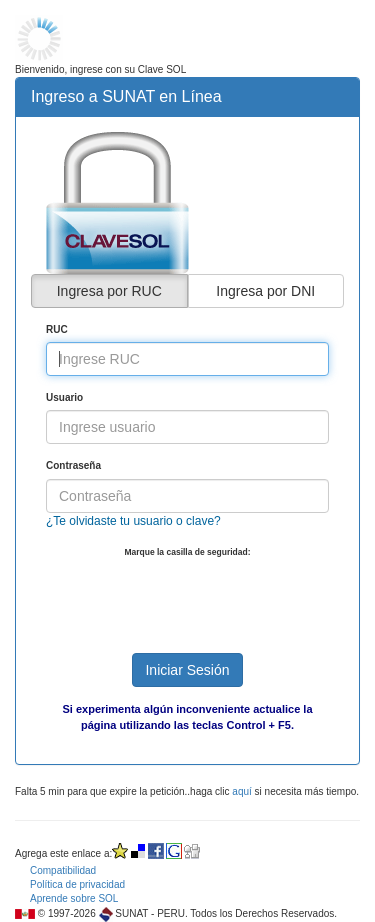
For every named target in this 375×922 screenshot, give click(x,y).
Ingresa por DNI (265, 291)
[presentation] (198, 598)
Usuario (64, 397)
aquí (241, 791)
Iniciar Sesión (187, 670)
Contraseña (73, 465)
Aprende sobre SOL (74, 898)
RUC (57, 329)
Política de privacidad (77, 884)
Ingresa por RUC (109, 291)
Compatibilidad (63, 870)
